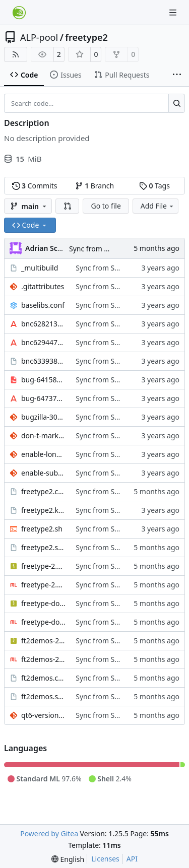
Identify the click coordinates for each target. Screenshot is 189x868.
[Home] (19, 13)
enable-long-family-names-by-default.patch (43, 454)
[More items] (177, 75)
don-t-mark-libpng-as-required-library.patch (43, 436)
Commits (35, 186)
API (132, 859)
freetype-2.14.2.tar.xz (43, 566)
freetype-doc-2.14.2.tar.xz (43, 603)
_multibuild (40, 268)
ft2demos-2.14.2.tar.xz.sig (43, 659)
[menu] (68, 859)
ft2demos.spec (43, 696)
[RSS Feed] (16, 54)
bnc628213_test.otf (43, 324)
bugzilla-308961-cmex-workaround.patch (43, 417)
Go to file (106, 206)
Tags (154, 186)
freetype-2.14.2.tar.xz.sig (43, 585)
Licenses (105, 859)
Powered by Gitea (49, 833)
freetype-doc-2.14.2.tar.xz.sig (43, 622)
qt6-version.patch (43, 715)
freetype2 (86, 37)
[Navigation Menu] (174, 12)
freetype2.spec (43, 547)
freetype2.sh (42, 529)
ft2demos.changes (43, 678)
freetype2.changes (43, 491)
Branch (95, 186)
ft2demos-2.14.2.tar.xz (43, 641)
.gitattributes (43, 286)
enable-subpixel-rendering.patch (43, 473)
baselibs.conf (43, 305)
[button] (68, 206)
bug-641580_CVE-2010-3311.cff (43, 380)
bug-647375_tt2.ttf (43, 398)
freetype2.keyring (43, 510)
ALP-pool (39, 37)
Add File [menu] (158, 206)
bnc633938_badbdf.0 (43, 361)
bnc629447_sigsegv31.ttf (43, 342)
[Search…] (177, 103)
